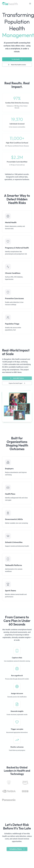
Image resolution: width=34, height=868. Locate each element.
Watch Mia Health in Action (17, 65)
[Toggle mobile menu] (30, 4)
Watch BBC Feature (17, 379)
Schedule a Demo (17, 850)
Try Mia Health (17, 59)
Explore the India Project (17, 384)
